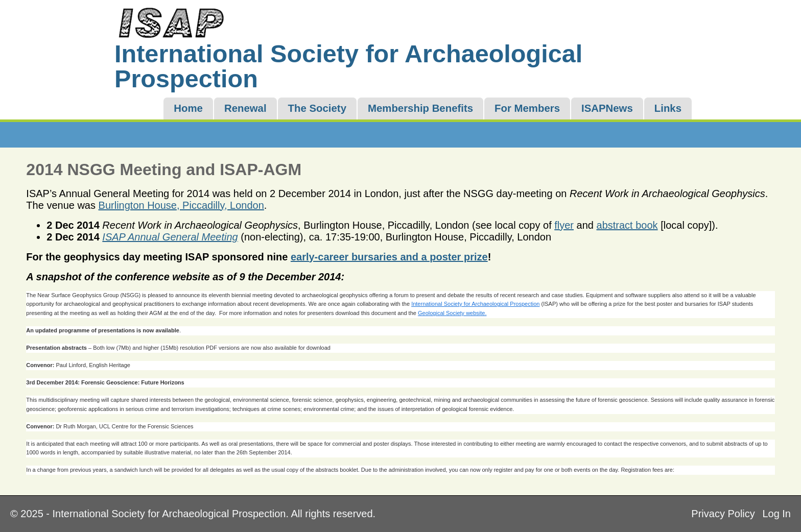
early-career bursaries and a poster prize (389, 257)
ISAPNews (607, 108)
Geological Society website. (452, 313)
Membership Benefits (420, 108)
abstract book (627, 225)
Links (668, 108)
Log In (776, 514)
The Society (317, 108)
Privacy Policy (723, 514)
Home (188, 108)
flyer (564, 225)
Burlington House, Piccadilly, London (181, 205)
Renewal (245, 108)
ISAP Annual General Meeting (170, 237)
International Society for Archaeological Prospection (475, 304)
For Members (527, 108)
